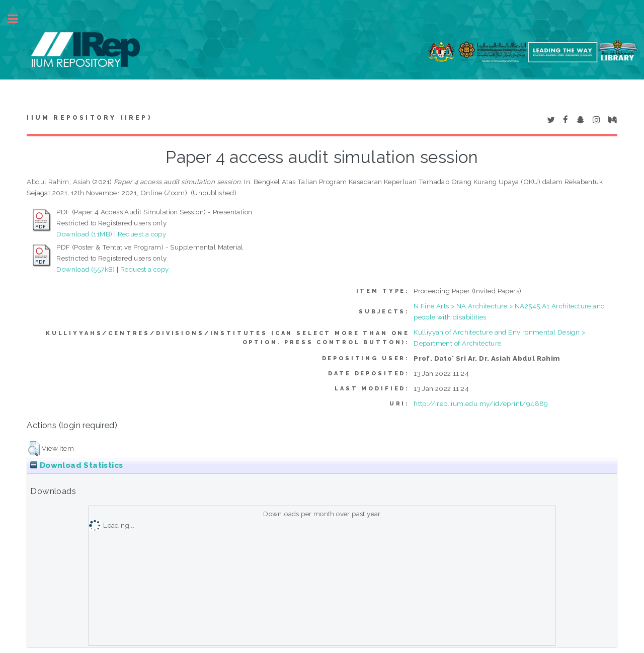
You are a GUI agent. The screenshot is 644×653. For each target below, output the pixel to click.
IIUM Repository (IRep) (89, 118)
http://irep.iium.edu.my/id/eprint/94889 (481, 403)
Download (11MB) (84, 234)
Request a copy (142, 234)
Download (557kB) (86, 269)
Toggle (18, 19)
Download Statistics (76, 465)
